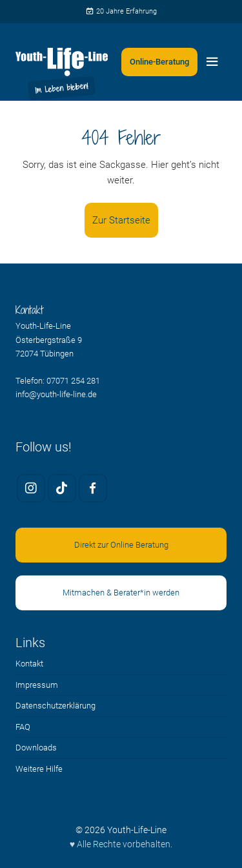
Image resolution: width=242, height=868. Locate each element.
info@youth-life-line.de (56, 394)
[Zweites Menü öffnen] (159, 62)
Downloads (36, 748)
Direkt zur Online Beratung (121, 545)
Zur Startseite (121, 220)
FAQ (23, 727)
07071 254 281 (73, 381)
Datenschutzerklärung (55, 706)
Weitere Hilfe (39, 769)
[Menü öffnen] (212, 62)
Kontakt (29, 664)
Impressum (37, 685)
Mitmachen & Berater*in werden (121, 593)
